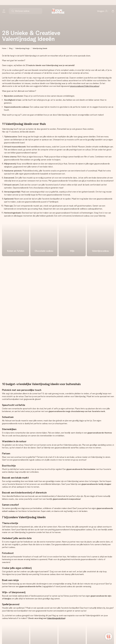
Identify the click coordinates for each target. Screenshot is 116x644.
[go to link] (16, 240)
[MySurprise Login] (103, 11)
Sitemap (82, 637)
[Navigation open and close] (4, 11)
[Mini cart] (111, 11)
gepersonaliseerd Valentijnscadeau (84, 86)
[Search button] (13, 11)
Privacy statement (50, 637)
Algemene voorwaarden (68, 637)
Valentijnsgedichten (56, 506)
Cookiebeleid (36, 637)
